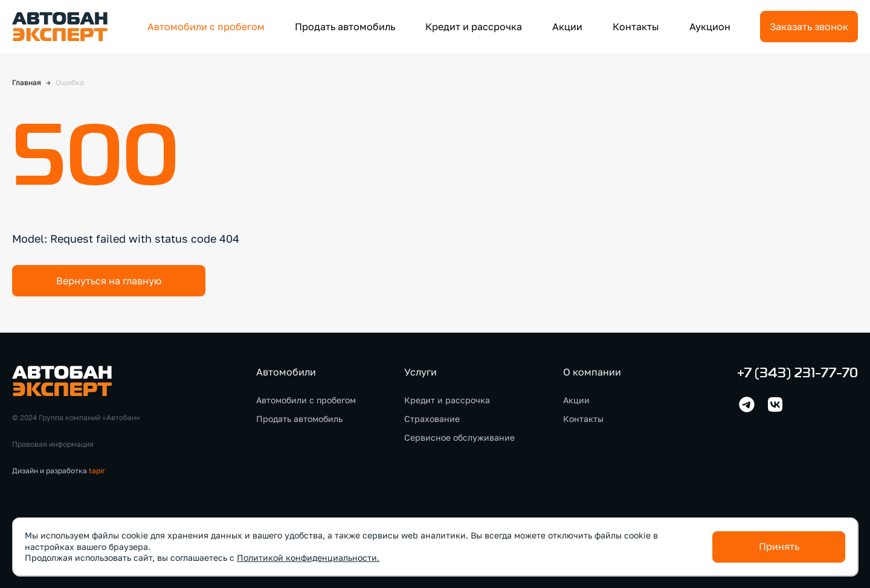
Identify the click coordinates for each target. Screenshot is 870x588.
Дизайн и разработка (59, 471)
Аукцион (710, 27)
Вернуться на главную (109, 281)
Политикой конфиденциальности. (308, 558)
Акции (567, 27)
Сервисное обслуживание (459, 437)
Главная (27, 82)
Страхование (432, 419)
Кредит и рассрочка (474, 27)
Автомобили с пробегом (206, 27)
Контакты (636, 27)
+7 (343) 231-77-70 (797, 374)
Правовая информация (53, 444)
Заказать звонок (809, 27)
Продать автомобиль (345, 27)
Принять (779, 546)
